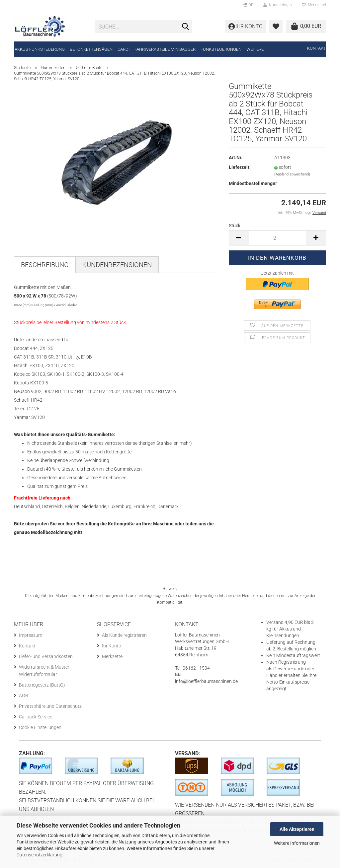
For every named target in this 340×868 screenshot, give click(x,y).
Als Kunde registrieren (124, 635)
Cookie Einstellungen (40, 727)
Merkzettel (314, 5)
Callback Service (36, 717)
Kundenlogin (278, 5)
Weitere (255, 49)
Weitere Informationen (297, 843)
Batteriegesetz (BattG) (42, 685)
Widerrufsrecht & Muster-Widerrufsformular (45, 671)
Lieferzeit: (240, 167)
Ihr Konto (112, 646)
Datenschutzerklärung (40, 855)
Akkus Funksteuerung (40, 49)
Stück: (235, 226)
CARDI (124, 49)
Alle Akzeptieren (297, 829)
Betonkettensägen (91, 49)
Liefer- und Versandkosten (46, 656)
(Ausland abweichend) (292, 174)
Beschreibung (45, 265)
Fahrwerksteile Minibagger (165, 49)
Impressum (31, 635)
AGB (24, 696)
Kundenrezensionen (117, 265)
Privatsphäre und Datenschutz (50, 706)
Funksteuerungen (221, 49)
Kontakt (317, 48)
